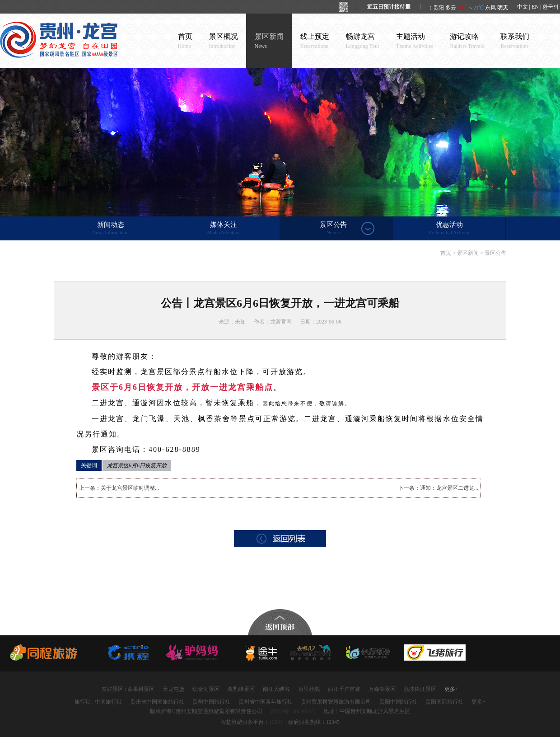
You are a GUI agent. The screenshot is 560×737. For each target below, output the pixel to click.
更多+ (451, 689)
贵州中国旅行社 (211, 702)
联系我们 (515, 41)
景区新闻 (269, 41)
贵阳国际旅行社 (444, 702)
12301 (276, 722)
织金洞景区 (206, 689)
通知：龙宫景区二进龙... (449, 488)
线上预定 (315, 41)
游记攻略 (467, 41)
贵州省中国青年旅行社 (266, 702)
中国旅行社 (108, 702)
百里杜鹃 (309, 689)
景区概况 (224, 41)
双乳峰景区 (241, 689)
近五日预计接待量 (389, 7)
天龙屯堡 (173, 689)
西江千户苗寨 (344, 689)
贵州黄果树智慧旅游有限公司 (336, 702)
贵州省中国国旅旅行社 (157, 702)
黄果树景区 (141, 689)
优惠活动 (449, 229)
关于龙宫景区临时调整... (130, 488)
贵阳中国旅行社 (398, 702)
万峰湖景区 (382, 689)
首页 (185, 41)
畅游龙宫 (363, 41)
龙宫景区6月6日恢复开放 (137, 465)
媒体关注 (223, 229)
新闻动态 (110, 229)
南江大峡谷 (276, 689)
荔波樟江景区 (420, 689)
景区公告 (333, 229)
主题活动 (415, 41)
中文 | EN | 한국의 (538, 7)
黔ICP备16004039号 (294, 711)
